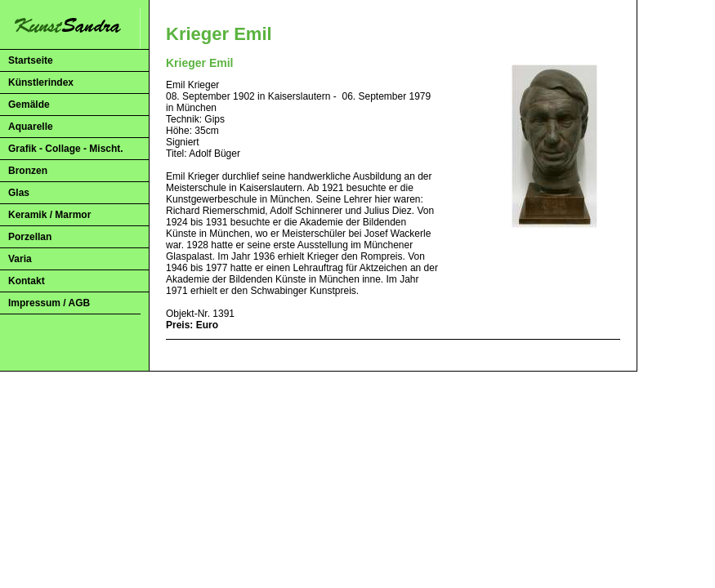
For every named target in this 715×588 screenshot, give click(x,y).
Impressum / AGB (49, 303)
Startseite (31, 60)
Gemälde (29, 105)
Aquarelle (31, 127)
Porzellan (30, 237)
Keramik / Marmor (49, 215)
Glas (19, 193)
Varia (20, 259)
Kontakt (27, 281)
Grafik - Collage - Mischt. (66, 149)
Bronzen (28, 171)
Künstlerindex (41, 82)
